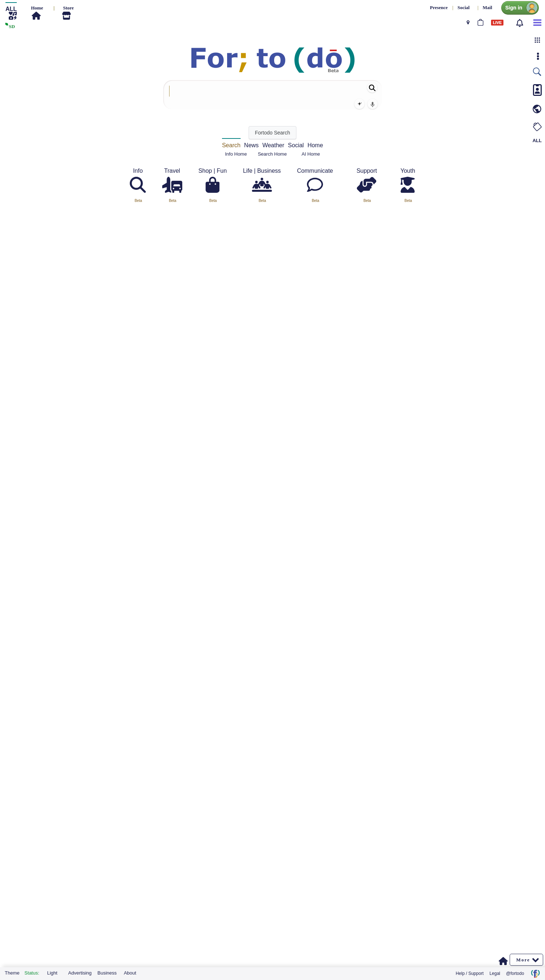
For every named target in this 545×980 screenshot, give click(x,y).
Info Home (236, 154)
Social (296, 145)
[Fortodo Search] (272, 133)
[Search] (372, 87)
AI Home (311, 154)
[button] (537, 40)
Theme (12, 973)
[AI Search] (359, 104)
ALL (537, 140)
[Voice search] (373, 104)
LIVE (497, 23)
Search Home (272, 154)
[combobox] (273, 95)
